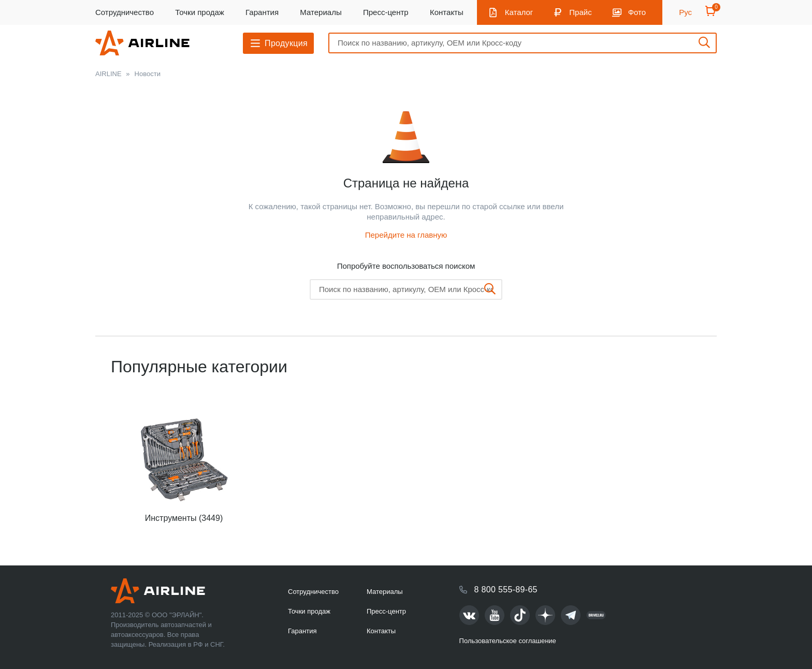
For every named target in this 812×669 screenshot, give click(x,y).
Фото (637, 12)
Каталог (519, 12)
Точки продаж (200, 12)
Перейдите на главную (406, 235)
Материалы (321, 12)
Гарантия (262, 12)
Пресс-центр (386, 12)
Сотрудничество (125, 12)
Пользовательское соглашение (508, 641)
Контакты (447, 12)
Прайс (580, 12)
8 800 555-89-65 (506, 590)
